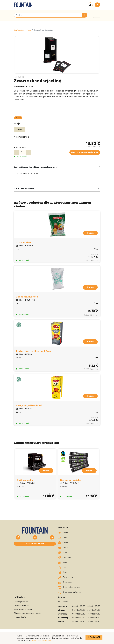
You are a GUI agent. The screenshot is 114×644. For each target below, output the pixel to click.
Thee (29, 30)
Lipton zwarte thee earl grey (33, 351)
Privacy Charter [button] (20, 617)
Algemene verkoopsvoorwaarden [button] (28, 613)
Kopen (90, 233)
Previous (11, 476)
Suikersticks (25, 480)
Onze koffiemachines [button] (69, 587)
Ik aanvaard (94, 637)
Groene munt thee (27, 297)
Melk (62, 567)
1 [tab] (56, 506)
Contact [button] (65, 602)
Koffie (63, 533)
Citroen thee (24, 242)
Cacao (63, 543)
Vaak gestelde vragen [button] (23, 609)
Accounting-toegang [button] (35, 544)
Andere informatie (24, 188)
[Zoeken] (48, 15)
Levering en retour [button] (22, 606)
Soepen (64, 548)
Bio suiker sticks (71, 480)
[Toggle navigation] (97, 15)
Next (103, 476)
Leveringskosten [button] (21, 602)
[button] (90, 5)
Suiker (63, 562)
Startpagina (19, 30)
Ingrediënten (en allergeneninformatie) (36, 167)
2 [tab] (60, 506)
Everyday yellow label (29, 405)
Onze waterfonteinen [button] (69, 592)
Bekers (63, 572)
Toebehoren (65, 577)
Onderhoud (65, 582)
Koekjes (64, 553)
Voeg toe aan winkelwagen (85, 152)
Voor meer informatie (42, 640)
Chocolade (65, 558)
